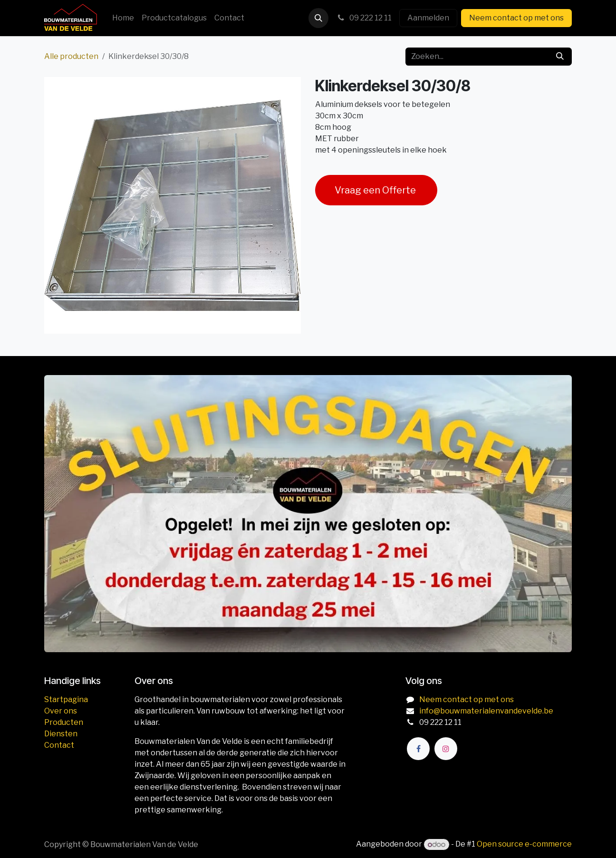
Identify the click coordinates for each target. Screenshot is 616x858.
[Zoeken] (560, 57)
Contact (59, 745)
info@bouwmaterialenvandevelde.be (486, 711)
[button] (318, 18)
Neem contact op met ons (516, 18)
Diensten (61, 734)
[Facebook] (418, 749)
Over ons (61, 711)
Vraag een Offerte (376, 190)
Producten (64, 722)
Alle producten (71, 56)
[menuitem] (123, 18)
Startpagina (66, 699)
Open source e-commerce (524, 844)
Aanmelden (428, 18)
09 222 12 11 (364, 18)
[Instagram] (446, 749)
